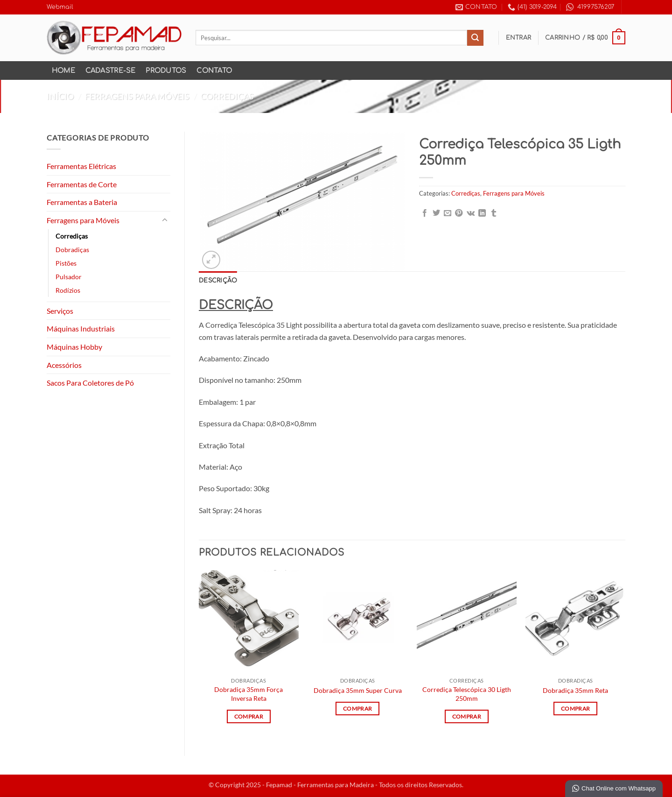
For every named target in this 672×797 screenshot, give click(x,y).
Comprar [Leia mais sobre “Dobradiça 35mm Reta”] (575, 709)
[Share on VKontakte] (471, 213)
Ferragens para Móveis (137, 96)
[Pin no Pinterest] (459, 213)
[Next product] (598, 96)
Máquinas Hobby (74, 347)
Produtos (166, 71)
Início (60, 96)
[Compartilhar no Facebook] (425, 213)
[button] (519, 38)
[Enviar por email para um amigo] (448, 213)
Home (63, 71)
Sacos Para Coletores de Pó (90, 383)
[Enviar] (475, 38)
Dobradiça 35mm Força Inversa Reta (248, 694)
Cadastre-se (111, 71)
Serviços (60, 311)
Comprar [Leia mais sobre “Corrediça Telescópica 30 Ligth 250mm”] (467, 716)
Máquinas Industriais (81, 328)
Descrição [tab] (218, 281)
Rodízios (68, 290)
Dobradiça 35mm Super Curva (358, 690)
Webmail (60, 7)
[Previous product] (617, 96)
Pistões (66, 263)
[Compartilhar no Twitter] (436, 213)
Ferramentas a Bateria (82, 202)
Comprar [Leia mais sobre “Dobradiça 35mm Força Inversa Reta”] (249, 716)
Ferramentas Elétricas (81, 166)
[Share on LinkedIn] (482, 213)
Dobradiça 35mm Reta (575, 690)
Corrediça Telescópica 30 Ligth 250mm (467, 694)
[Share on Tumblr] (494, 213)
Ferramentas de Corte (82, 184)
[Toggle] (165, 220)
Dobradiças (72, 250)
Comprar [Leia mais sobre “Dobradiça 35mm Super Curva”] (357, 709)
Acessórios (64, 365)
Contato (214, 71)
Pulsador (69, 277)
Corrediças (227, 96)
